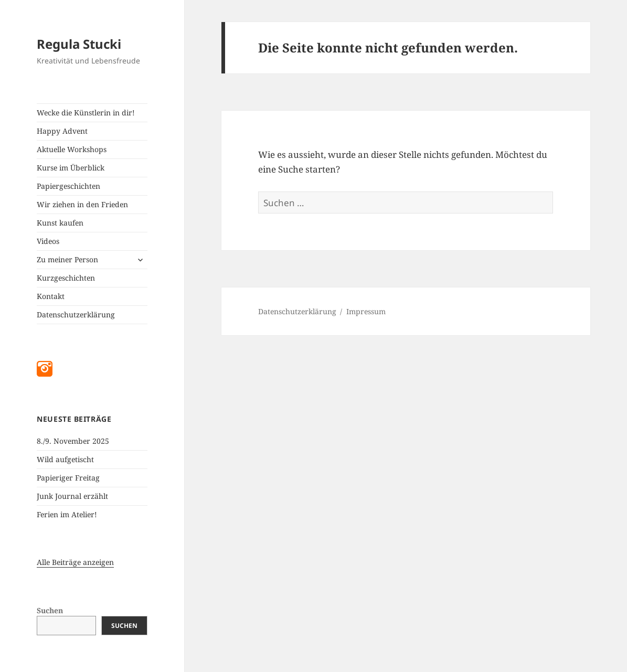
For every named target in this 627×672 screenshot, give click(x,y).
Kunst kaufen (60, 223)
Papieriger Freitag (68, 478)
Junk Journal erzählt (72, 496)
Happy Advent (62, 131)
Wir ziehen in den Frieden (82, 204)
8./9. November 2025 (73, 441)
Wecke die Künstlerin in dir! (86, 113)
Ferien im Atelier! (67, 514)
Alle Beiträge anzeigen (75, 562)
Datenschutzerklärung (76, 314)
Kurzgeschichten (66, 278)
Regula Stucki (79, 44)
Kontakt (51, 296)
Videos (48, 241)
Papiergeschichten (68, 186)
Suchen (50, 610)
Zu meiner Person (67, 259)
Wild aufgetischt (65, 459)
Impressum (366, 311)
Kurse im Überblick (71, 168)
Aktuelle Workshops (72, 149)
